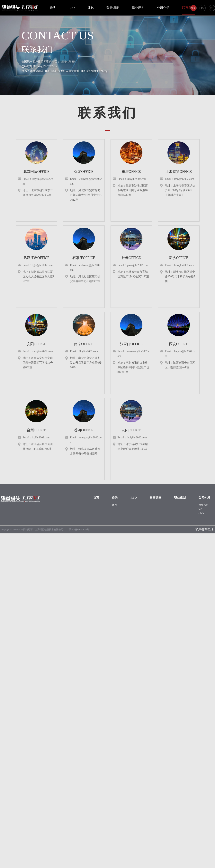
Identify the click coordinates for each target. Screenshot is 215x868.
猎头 (53, 8)
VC (200, 509)
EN (212, 8)
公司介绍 (163, 8)
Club (201, 513)
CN (203, 8)
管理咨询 (204, 505)
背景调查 (113, 8)
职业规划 (138, 8)
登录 (193, 8)
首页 (34, 8)
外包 (91, 8)
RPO (72, 8)
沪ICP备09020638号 (79, 529)
